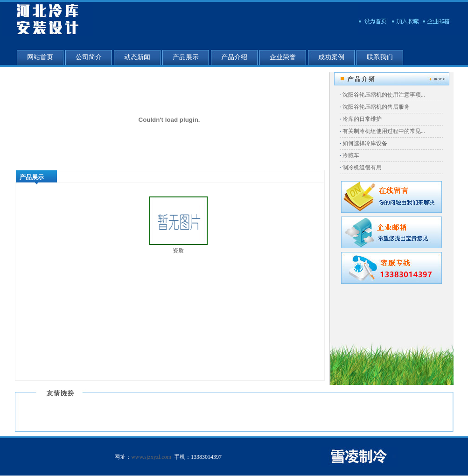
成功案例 (331, 57)
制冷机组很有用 (362, 168)
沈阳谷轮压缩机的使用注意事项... (384, 95)
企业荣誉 (283, 57)
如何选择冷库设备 (365, 143)
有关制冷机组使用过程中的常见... (384, 131)
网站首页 (40, 57)
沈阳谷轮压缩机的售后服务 (376, 107)
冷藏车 (351, 155)
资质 (178, 251)
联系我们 (380, 57)
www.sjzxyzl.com (151, 457)
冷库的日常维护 (362, 119)
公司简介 (89, 57)
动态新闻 (137, 57)
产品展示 (186, 57)
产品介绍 (234, 57)
